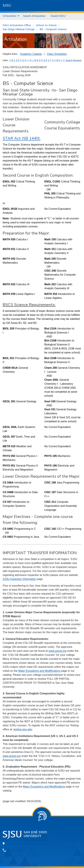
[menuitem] (10, 16)
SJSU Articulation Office (17, 25)
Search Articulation (34, 16)
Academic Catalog (31, 54)
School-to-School (46, 25)
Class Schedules (57, 54)
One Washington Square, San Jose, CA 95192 (35, 844)
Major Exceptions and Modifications (39, 671)
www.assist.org (57, 651)
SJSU (7, 5)
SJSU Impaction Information (19, 579)
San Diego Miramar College (19, 29)
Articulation (10, 16)
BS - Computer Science (53, 29)
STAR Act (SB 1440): (22, 138)
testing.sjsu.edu (23, 729)
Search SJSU (58, 16)
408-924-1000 (17, 850)
